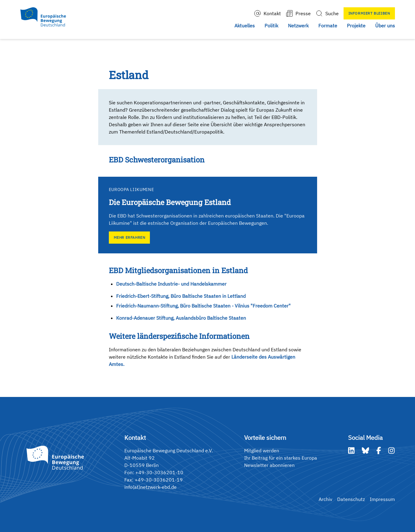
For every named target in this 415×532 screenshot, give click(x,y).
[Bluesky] (365, 450)
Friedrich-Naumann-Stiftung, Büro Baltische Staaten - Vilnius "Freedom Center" (203, 306)
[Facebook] (379, 450)
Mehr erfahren (130, 237)
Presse (298, 13)
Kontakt (267, 13)
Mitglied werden (262, 450)
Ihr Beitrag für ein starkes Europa (281, 458)
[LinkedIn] (351, 450)
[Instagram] (391, 450)
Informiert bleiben (369, 13)
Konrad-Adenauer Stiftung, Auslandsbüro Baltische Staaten (181, 318)
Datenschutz (351, 499)
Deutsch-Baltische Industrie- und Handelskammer (171, 284)
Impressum (382, 499)
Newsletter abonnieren (269, 465)
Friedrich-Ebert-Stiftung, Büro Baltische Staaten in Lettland (181, 296)
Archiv (325, 499)
